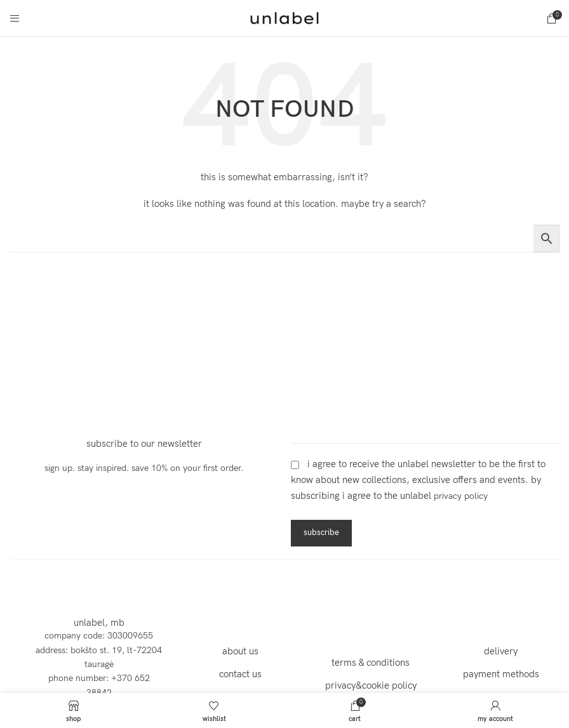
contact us (240, 674)
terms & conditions (371, 663)
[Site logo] (284, 17)
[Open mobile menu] (15, 18)
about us (240, 651)
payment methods (501, 674)
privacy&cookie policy (371, 685)
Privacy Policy (461, 496)
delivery (501, 651)
